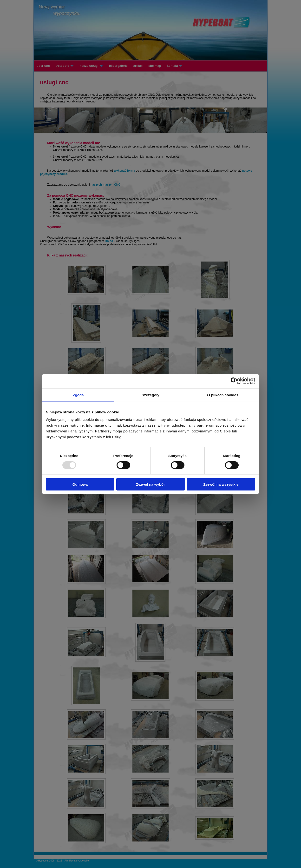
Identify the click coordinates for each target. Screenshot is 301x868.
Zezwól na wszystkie (221, 484)
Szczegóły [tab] (150, 395)
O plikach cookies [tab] (223, 395)
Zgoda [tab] (78, 395)
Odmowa (80, 484)
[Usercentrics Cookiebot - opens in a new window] (234, 381)
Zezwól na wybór (150, 484)
